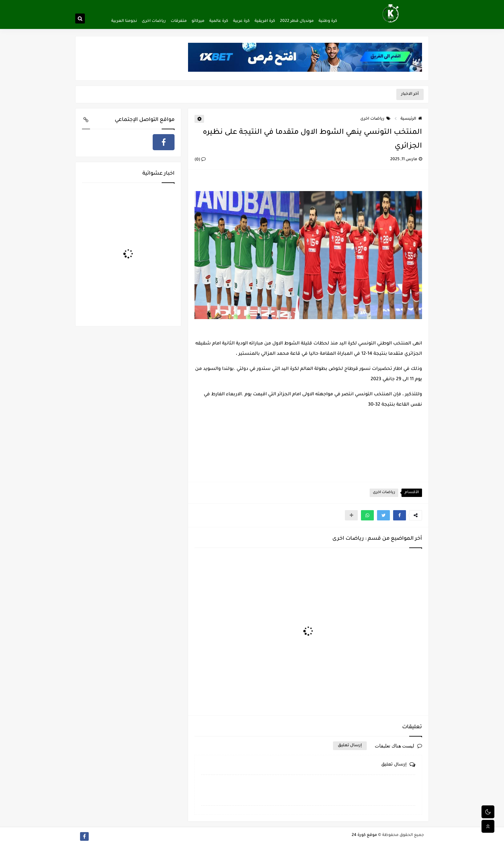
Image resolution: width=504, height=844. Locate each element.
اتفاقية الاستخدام (262, 5)
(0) (200, 160)
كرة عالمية (219, 21)
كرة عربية (241, 21)
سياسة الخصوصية (295, 5)
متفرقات (179, 21)
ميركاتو (198, 21)
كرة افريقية (265, 21)
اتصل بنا (238, 5)
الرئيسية (411, 119)
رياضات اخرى (154, 21)
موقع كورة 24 (364, 835)
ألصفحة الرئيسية (327, 5)
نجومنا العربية (124, 21)
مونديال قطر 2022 (297, 21)
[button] (400, 515)
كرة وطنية (328, 21)
